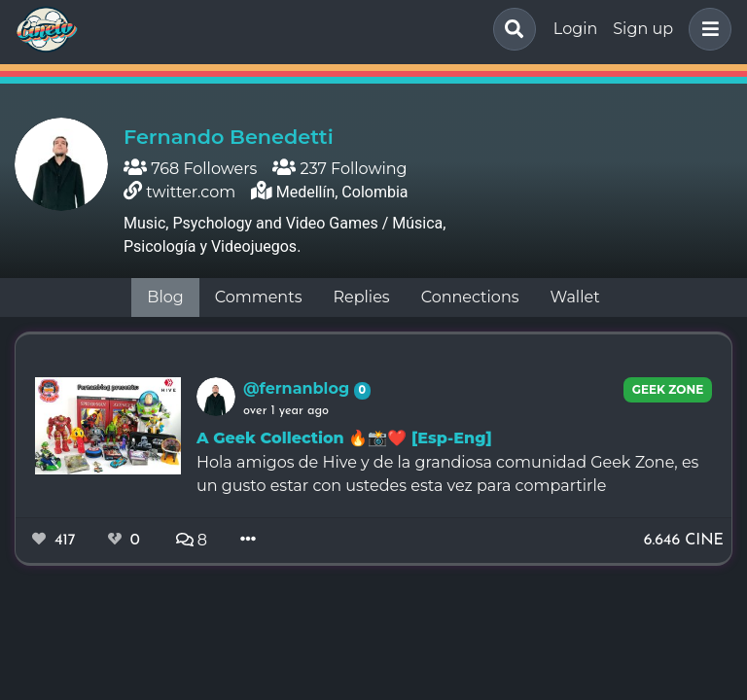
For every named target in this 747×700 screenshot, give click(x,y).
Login (575, 29)
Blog (165, 297)
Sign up (643, 29)
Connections (470, 297)
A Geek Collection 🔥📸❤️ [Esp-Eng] (344, 438)
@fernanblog (299, 388)
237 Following (339, 169)
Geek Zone (668, 389)
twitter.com (191, 192)
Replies (361, 297)
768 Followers (190, 169)
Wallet (575, 297)
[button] (706, 29)
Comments (259, 297)
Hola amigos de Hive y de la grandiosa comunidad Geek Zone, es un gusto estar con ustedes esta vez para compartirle (447, 474)
